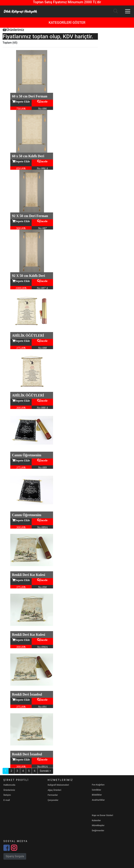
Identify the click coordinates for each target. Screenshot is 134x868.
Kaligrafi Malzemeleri (58, 785)
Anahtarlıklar (98, 800)
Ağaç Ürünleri (54, 790)
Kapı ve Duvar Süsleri (103, 815)
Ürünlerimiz (9, 790)
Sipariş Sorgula (15, 856)
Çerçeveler (53, 800)
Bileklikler (97, 795)
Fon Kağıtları (98, 785)
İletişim (7, 795)
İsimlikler (97, 790)
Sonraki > (45, 771)
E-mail (7, 800)
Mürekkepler (98, 825)
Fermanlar (53, 795)
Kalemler (96, 820)
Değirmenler (98, 830)
